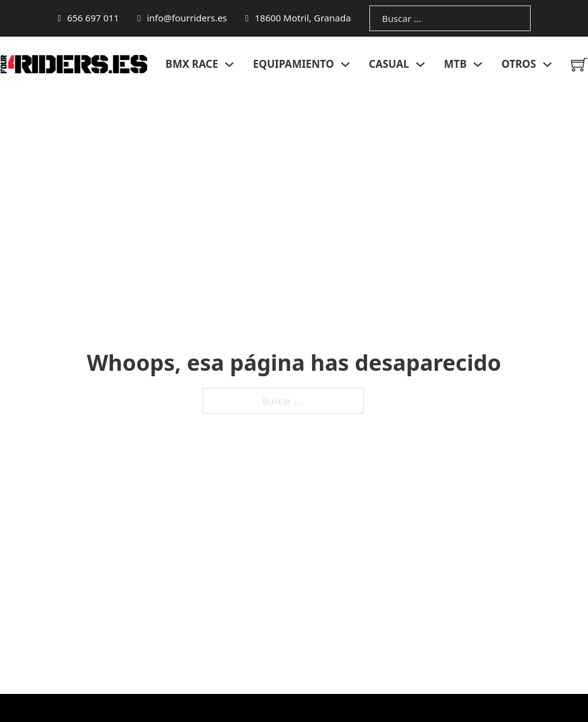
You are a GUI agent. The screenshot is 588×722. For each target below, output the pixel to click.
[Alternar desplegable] (229, 64)
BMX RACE (192, 64)
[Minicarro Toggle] (579, 64)
